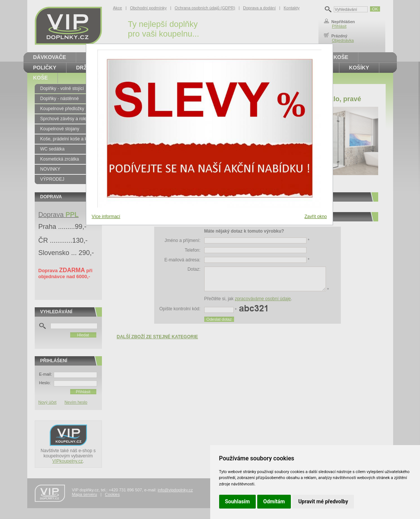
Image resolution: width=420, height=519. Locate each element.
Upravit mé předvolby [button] (323, 501)
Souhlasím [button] (238, 501)
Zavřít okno (315, 217)
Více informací (106, 217)
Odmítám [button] (274, 501)
